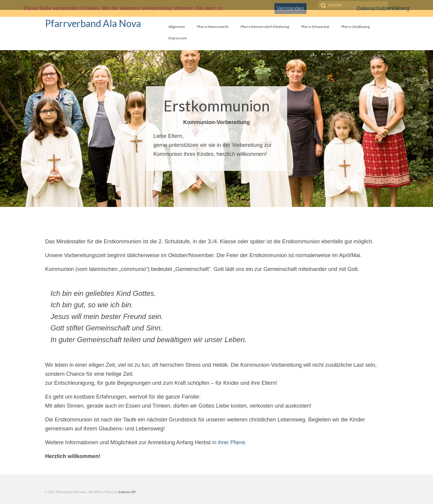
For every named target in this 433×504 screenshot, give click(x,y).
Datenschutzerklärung (383, 8)
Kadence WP (127, 492)
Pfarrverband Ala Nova (93, 23)
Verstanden (290, 8)
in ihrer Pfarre (229, 442)
